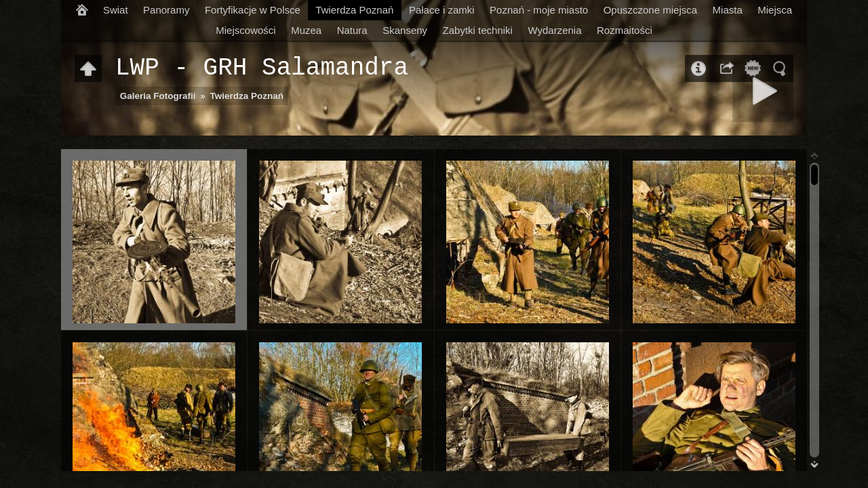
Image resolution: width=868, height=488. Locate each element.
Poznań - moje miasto (539, 10)
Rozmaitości (625, 30)
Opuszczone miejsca (650, 10)
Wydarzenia (554, 30)
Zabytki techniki (478, 30)
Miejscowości (245, 30)
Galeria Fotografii (158, 96)
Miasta (728, 10)
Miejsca (775, 10)
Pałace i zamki (442, 10)
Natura (352, 30)
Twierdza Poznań (354, 10)
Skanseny (405, 30)
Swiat (116, 10)
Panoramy (166, 10)
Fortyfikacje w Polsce (253, 10)
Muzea (306, 30)
